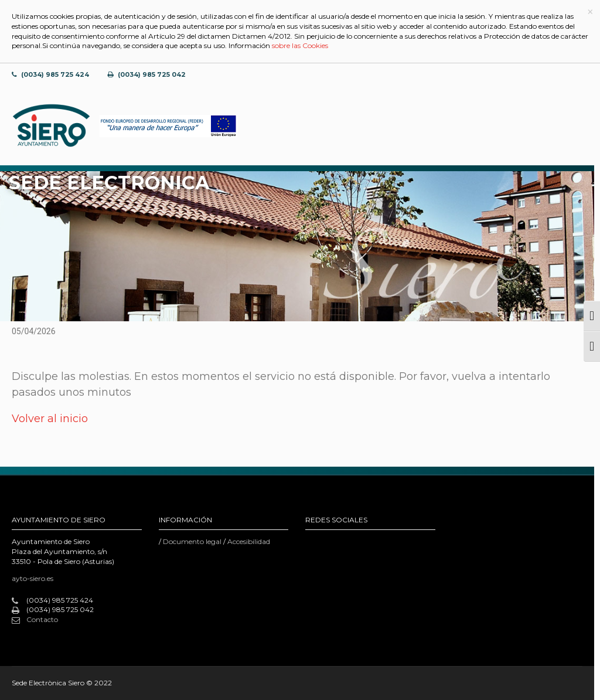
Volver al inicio (50, 419)
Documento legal (192, 541)
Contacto (35, 620)
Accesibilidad (249, 541)
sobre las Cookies (300, 45)
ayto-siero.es (33, 578)
